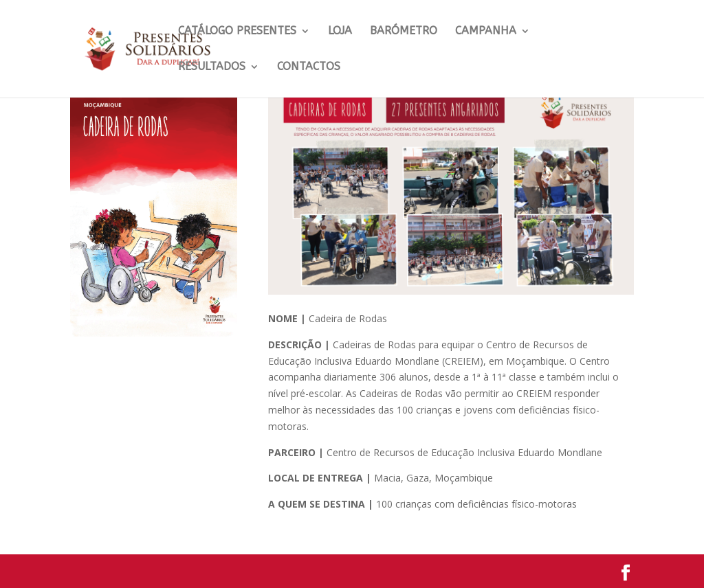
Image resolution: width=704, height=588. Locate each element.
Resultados (212, 67)
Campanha (486, 32)
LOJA (340, 32)
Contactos (309, 67)
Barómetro (404, 32)
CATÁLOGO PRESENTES (237, 32)
